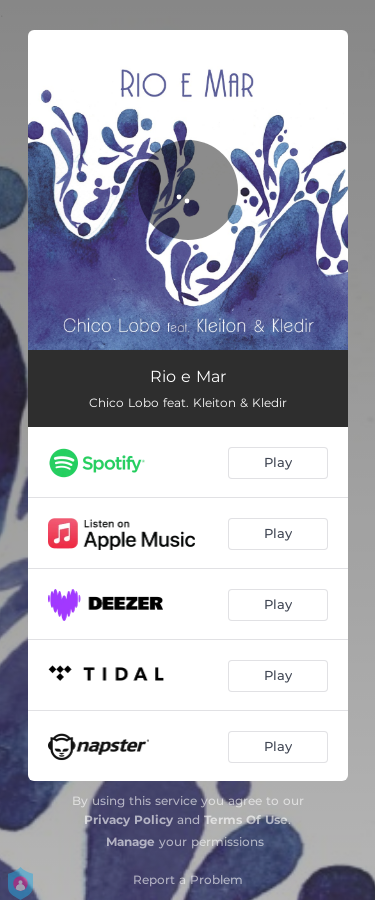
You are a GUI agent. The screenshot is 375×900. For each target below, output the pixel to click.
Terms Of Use (246, 819)
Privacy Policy (128, 819)
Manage (130, 841)
